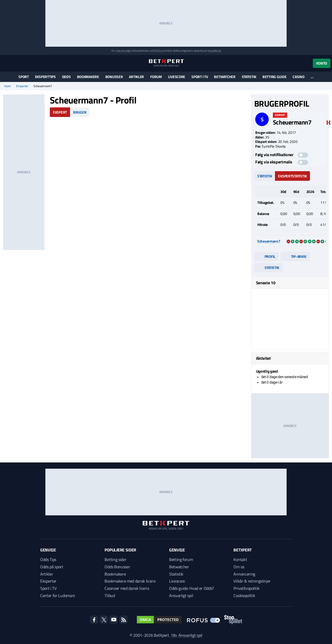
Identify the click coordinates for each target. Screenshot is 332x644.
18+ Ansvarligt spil (186, 635)
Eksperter (22, 86)
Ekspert (60, 112)
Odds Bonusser (117, 567)
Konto (322, 63)
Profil (267, 256)
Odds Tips (48, 559)
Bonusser (114, 77)
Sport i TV (200, 77)
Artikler (136, 77)
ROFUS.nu (157, 51)
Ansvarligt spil (181, 595)
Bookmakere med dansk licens (130, 581)
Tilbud (110, 595)
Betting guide (274, 77)
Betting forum (181, 559)
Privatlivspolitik (247, 588)
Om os (239, 567)
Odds (66, 77)
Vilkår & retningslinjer (252, 581)
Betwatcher (225, 77)
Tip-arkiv (295, 256)
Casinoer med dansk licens (127, 588)
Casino (298, 77)
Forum (156, 77)
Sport (24, 77)
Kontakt (240, 559)
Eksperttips (45, 77)
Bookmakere (88, 77)
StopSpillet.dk (214, 51)
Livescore (177, 77)
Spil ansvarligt (124, 51)
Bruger (80, 112)
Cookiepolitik (244, 595)
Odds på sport (52, 567)
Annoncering (244, 574)
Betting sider (115, 559)
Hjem (8, 86)
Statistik (249, 77)
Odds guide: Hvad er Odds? (191, 588)
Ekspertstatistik (292, 176)
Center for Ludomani (58, 595)
